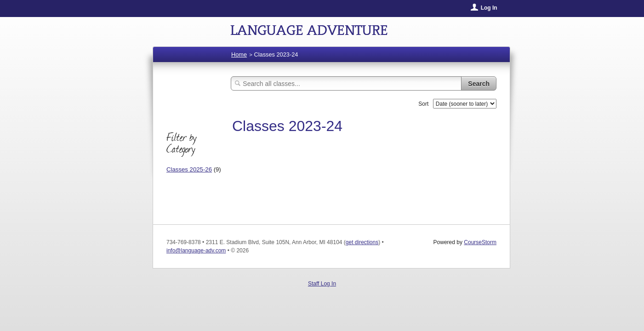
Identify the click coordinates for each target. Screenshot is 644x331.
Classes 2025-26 (189, 169)
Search (479, 84)
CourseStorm (480, 242)
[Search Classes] (346, 83)
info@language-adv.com (196, 251)
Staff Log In (322, 284)
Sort (423, 104)
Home (239, 54)
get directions (362, 242)
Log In (489, 8)
